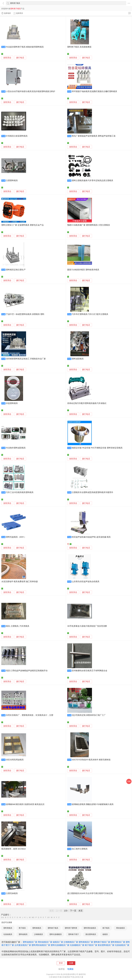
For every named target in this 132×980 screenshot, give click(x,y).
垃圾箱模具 (8, 934)
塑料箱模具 (23, 934)
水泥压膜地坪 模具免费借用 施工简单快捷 (19, 582)
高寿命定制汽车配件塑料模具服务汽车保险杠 (87, 403)
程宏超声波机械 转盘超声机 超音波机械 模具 (91, 537)
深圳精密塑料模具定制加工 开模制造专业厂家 (26, 359)
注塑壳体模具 (12, 893)
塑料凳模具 (8, 928)
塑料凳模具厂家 (118, 942)
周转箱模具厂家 (45, 942)
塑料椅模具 (37, 928)
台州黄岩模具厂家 (23, 945)
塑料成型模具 (78, 359)
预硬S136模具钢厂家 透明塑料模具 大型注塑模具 (89, 225)
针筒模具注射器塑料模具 (17, 136)
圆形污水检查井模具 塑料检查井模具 (83, 270)
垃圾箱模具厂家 (122, 945)
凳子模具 (22, 928)
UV (48, 917)
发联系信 (7, 58)
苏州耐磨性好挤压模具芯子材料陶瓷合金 (90, 671)
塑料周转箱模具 (90, 928)
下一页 (73, 911)
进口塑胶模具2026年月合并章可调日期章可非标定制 (90, 893)
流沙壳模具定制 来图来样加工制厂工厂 (89, 715)
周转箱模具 (120, 928)
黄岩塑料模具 (91, 934)
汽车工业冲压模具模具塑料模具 (20, 492)
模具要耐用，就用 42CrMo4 (13, 849)
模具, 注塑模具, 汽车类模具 (18, 626)
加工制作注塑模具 (80, 849)
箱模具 (105, 934)
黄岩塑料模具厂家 (106, 945)
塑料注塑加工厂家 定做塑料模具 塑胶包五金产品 (22, 225)
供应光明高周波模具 (15, 760)
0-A (2, 917)
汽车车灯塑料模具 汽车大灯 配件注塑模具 (90, 314)
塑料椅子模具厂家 (102, 942)
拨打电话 (20, 58)
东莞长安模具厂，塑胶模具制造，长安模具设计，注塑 (30, 715)
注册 (71, 963)
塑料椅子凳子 (74, 934)
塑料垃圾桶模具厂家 (60, 945)
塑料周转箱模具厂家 (41, 945)
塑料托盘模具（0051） (16, 537)
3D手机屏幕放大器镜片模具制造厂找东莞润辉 (87, 626)
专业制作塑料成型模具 (16, 448)
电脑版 (70, 969)
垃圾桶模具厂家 (77, 945)
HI (20, 917)
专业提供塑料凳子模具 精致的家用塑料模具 (25, 47)
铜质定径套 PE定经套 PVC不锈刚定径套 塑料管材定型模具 (97, 448)
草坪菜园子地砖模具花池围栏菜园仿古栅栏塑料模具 (94, 91)
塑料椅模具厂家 (86, 942)
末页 (80, 911)
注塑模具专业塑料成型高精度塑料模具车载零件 (93, 492)
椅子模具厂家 (91, 945)
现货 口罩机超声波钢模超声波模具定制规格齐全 (27, 671)
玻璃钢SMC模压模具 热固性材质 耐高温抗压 (25, 804)
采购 (129, 781)
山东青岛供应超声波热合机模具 (86, 582)
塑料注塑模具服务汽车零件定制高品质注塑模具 (93, 181)
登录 (61, 963)
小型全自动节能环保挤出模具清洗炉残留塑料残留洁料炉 (31, 91)
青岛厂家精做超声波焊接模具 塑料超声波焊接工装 (94, 136)
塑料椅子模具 (53, 928)
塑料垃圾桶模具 (56, 934)
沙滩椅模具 (39, 934)
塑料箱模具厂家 (30, 942)
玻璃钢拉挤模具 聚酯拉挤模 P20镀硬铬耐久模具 (93, 804)
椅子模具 (106, 928)
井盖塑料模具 (12, 403)
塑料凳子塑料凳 (71, 928)
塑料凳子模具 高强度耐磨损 (79, 47)
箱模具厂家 (58, 942)
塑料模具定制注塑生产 (16, 270)
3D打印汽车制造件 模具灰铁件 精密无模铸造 (91, 760)
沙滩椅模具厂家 (71, 942)
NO (33, 917)
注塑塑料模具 (12, 181)
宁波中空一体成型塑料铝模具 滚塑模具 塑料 (25, 314)
